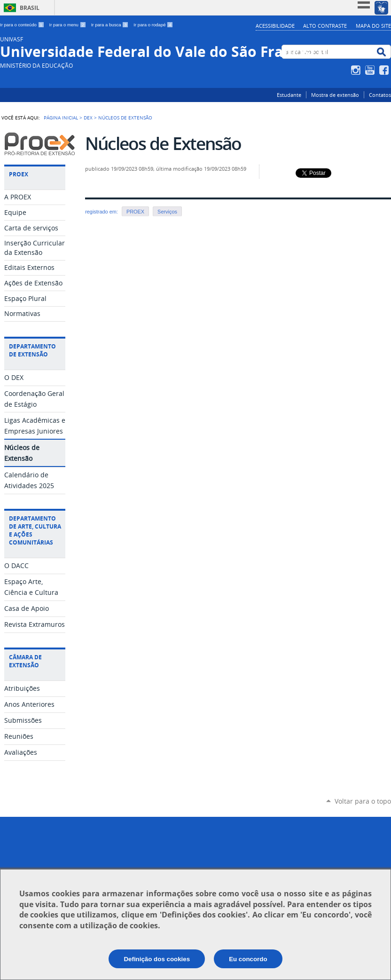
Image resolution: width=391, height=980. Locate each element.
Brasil (30, 8)
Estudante (289, 95)
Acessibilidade (275, 26)
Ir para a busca (111, 25)
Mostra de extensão (335, 95)
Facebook (385, 70)
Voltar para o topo (363, 801)
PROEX (135, 212)
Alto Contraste (325, 26)
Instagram (357, 70)
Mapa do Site (373, 26)
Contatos (380, 95)
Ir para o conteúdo (23, 25)
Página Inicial (61, 118)
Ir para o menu (68, 25)
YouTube (371, 70)
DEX (88, 118)
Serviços (167, 212)
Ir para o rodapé (153, 25)
